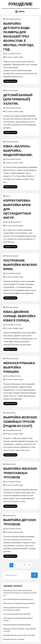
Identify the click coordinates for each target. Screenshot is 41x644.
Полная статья (10, 81)
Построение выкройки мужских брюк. (20, 265)
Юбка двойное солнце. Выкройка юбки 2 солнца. (19, 316)
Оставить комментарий (14, 57)
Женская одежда (12, 142)
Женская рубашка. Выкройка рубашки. (19, 367)
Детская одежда (12, 90)
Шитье (8, 196)
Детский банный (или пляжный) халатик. (18, 99)
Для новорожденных (13, 19)
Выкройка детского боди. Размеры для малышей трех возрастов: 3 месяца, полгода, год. (19, 36)
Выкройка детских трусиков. (20, 522)
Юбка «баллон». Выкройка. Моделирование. (18, 151)
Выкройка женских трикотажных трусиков (20, 473)
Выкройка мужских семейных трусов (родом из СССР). (20, 422)
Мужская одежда (12, 256)
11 (26, 565)
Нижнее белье (11, 413)
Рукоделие (20, 4)
